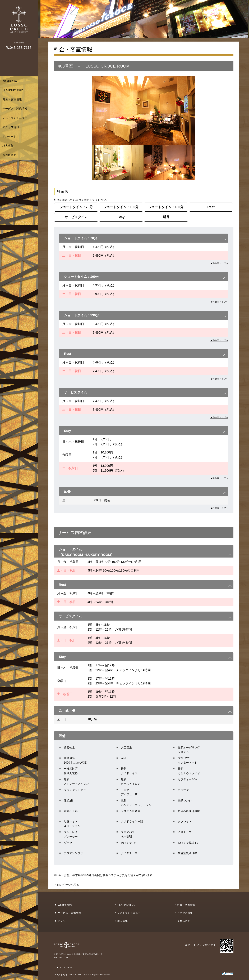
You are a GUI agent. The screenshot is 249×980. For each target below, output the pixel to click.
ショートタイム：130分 (166, 207)
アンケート (9, 137)
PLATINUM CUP (13, 90)
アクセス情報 (11, 127)
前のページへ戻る (68, 885)
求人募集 (8, 146)
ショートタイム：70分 (76, 207)
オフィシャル (66, 967)
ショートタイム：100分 (121, 207)
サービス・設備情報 (15, 109)
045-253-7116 (61, 958)
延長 (166, 217)
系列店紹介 (9, 155)
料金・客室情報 (12, 99)
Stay (121, 217)
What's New (10, 81)
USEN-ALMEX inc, (78, 975)
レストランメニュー (15, 118)
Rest (211, 207)
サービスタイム (76, 217)
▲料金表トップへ (219, 263)
